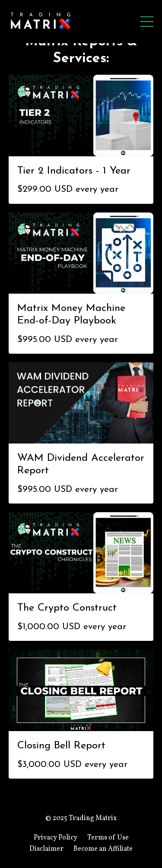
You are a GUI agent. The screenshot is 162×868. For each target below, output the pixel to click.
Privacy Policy (56, 838)
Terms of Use (108, 838)
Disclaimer (46, 849)
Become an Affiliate (103, 849)
